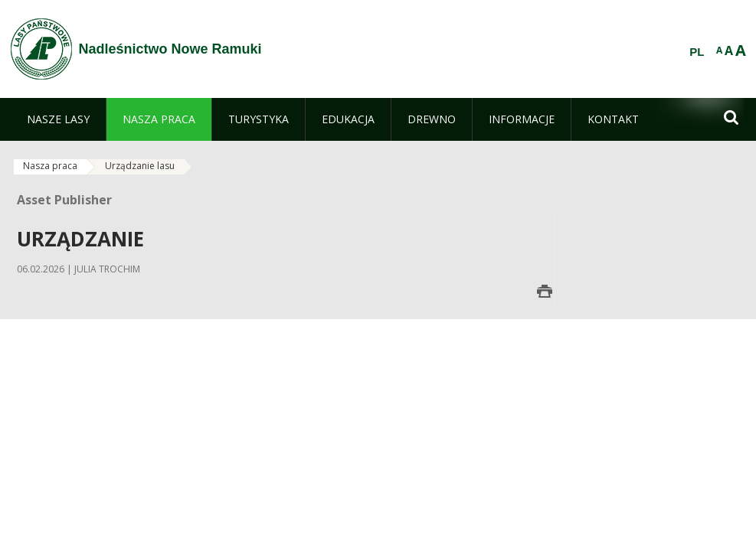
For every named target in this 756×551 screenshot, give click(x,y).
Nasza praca (50, 166)
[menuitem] (58, 119)
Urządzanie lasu (140, 166)
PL (697, 52)
